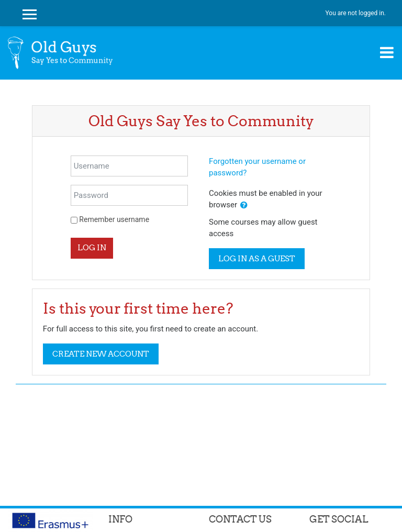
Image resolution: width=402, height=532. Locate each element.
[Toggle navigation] (387, 52)
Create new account (101, 354)
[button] (244, 206)
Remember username (114, 219)
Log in (92, 247)
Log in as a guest (257, 258)
